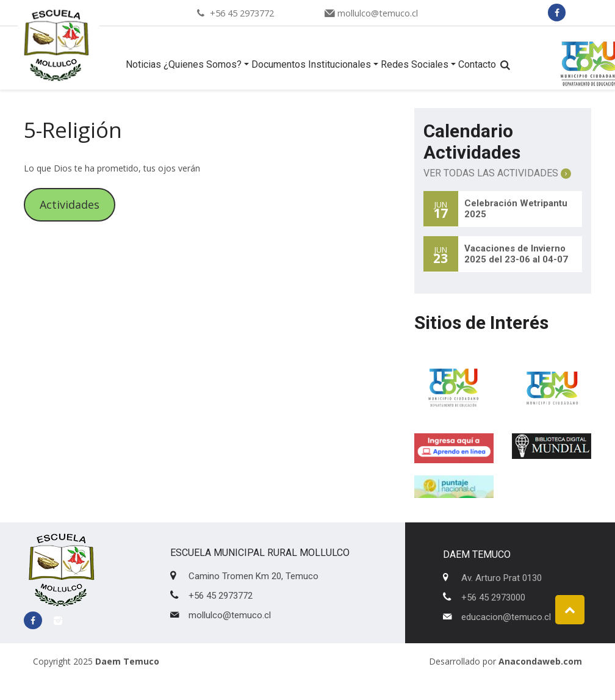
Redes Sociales (415, 64)
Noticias (143, 64)
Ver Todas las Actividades (497, 173)
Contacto (477, 64)
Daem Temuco (127, 661)
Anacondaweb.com (540, 661)
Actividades (70, 204)
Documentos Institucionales (311, 64)
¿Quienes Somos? (203, 64)
